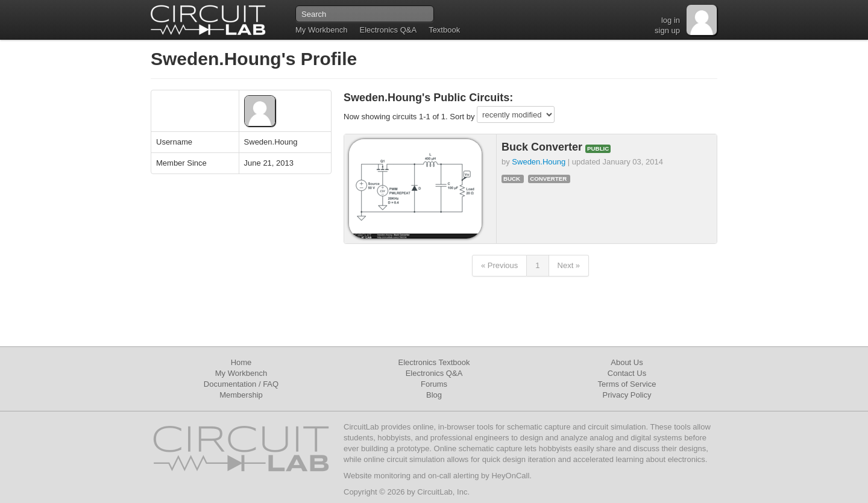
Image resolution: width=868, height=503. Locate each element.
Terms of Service (627, 384)
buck (512, 179)
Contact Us (627, 373)
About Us (627, 362)
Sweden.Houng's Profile (254, 59)
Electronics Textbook (434, 362)
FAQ (271, 384)
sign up (667, 30)
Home (241, 362)
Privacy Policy (627, 395)
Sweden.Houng (539, 162)
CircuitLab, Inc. (443, 492)
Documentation (230, 384)
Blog (434, 395)
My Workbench (321, 30)
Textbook (444, 30)
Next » (569, 265)
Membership (241, 395)
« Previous (499, 265)
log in (671, 20)
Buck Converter (543, 147)
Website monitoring (377, 476)
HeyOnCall (510, 476)
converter (548, 179)
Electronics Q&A (388, 30)
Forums (434, 384)
